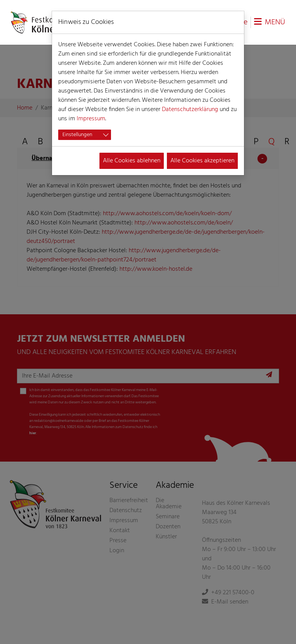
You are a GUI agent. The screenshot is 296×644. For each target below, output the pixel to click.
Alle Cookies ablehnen (132, 161)
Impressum (91, 119)
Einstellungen (77, 135)
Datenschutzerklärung (190, 110)
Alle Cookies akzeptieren (202, 161)
